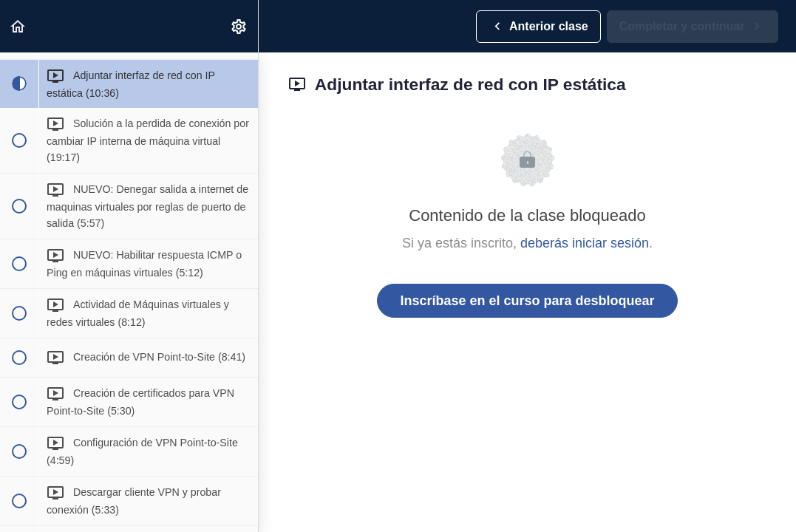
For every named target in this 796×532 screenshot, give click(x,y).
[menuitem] (239, 26)
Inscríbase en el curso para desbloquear (527, 301)
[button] (18, 26)
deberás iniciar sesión (585, 243)
